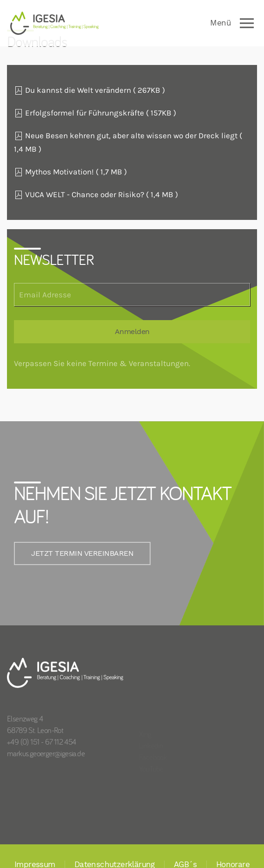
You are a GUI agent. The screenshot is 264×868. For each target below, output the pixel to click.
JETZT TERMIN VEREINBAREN (77, 553)
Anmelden (132, 332)
